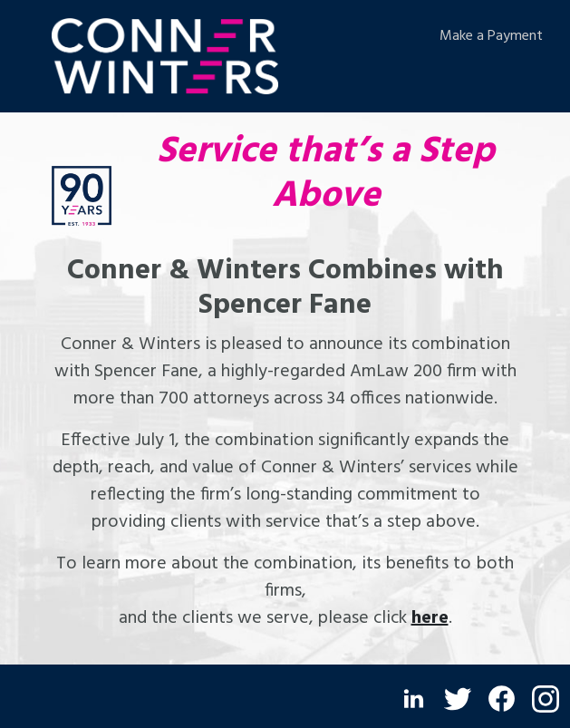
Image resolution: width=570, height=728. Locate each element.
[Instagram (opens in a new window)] (546, 699)
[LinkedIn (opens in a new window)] (414, 699)
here (430, 618)
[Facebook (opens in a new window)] (502, 699)
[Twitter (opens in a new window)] (458, 699)
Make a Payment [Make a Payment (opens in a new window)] (491, 36)
